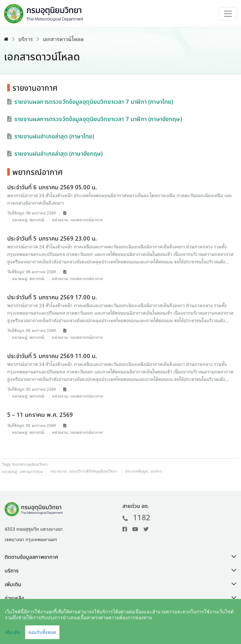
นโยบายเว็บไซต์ (178, 630)
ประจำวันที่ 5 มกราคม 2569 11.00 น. (52, 356)
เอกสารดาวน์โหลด (63, 40)
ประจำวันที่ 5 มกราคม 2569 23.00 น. (52, 239)
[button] (120, 557)
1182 (136, 518)
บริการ (26, 40)
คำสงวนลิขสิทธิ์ (134, 630)
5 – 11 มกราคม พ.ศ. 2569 (40, 415)
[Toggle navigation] (228, 14)
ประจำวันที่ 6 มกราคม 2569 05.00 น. (52, 188)
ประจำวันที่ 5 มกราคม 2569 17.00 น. (52, 298)
